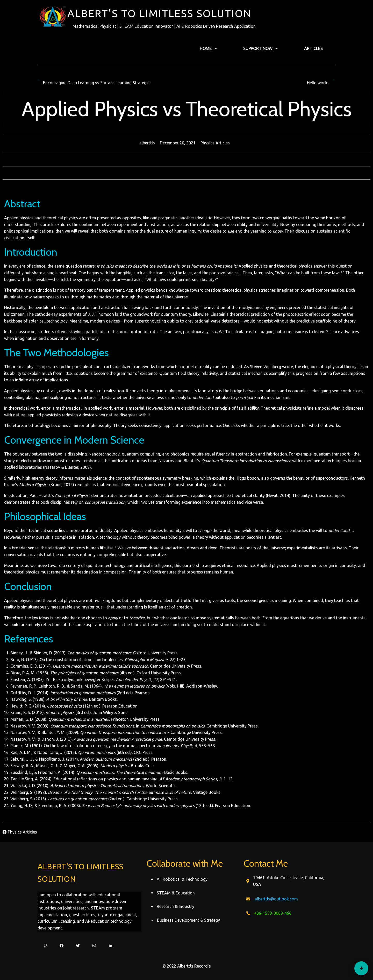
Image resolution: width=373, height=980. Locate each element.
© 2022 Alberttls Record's (187, 966)
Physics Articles (215, 143)
